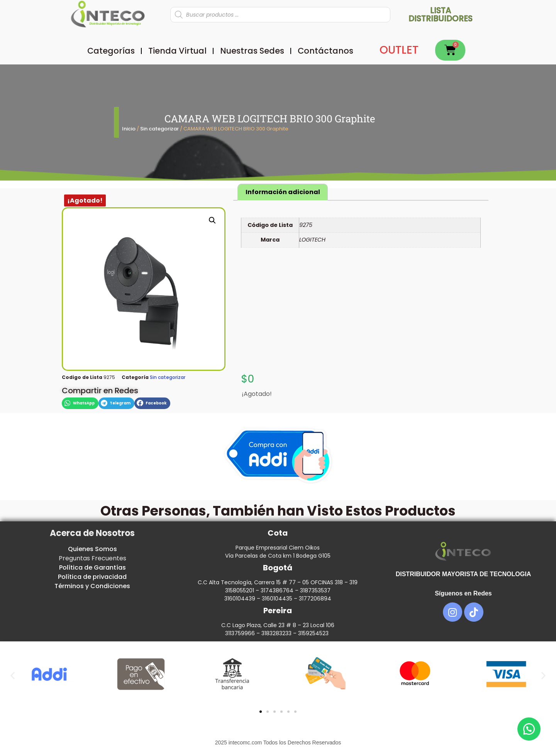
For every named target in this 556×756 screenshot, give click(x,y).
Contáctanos (325, 51)
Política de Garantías (92, 567)
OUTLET (399, 50)
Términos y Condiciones (92, 586)
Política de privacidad (92, 577)
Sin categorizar (159, 129)
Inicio (129, 129)
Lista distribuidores (441, 14)
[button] (212, 220)
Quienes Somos (92, 549)
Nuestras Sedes (252, 51)
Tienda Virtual (177, 51)
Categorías (111, 51)
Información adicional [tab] (283, 192)
